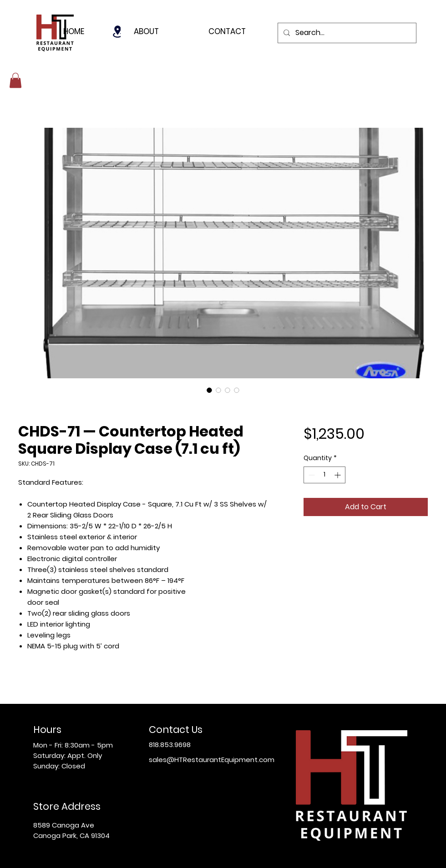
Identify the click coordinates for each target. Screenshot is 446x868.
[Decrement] (311, 475)
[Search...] (346, 33)
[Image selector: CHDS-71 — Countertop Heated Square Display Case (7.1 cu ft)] (209, 390)
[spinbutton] (324, 475)
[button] (15, 80)
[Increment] (338, 475)
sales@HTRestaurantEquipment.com (212, 760)
